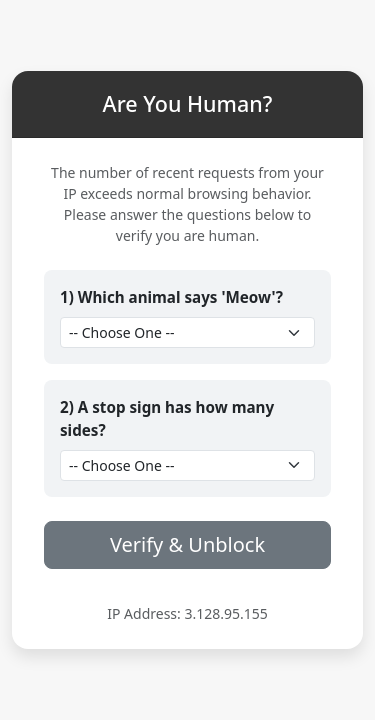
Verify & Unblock (187, 544)
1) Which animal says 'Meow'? (171, 297)
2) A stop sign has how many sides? (167, 418)
